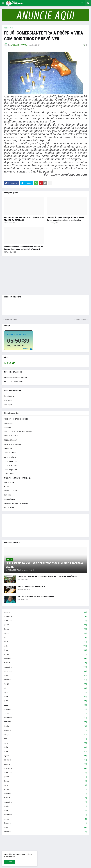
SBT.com (7, 495)
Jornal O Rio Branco (11, 465)
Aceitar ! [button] (10, 862)
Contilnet (7, 427)
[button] (3, 3)
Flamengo (8, 400)
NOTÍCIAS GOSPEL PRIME (14, 382)
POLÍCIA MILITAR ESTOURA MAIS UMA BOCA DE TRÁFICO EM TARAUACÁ (24, 219)
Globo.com (8, 449)
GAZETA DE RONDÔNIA (13, 444)
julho (45, 650)
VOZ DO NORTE (10, 508)
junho (45, 646)
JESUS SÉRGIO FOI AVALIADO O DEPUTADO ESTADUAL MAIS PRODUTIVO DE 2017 (44, 565)
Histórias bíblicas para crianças (16, 378)
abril (45, 638)
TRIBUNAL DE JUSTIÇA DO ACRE (16, 503)
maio (45, 642)
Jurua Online (9, 474)
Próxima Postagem (81, 319)
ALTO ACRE (8, 423)
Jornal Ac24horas (11, 461)
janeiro (45, 625)
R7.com (7, 486)
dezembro (45, 621)
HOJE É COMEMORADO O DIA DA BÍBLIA (31, 587)
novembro (45, 617)
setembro (45, 659)
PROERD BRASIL (10, 482)
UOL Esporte (9, 405)
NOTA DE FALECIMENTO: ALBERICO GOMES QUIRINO (36, 597)
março (45, 633)
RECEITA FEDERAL (11, 491)
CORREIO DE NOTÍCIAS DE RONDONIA (18, 432)
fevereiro (45, 629)
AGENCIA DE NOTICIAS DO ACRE (16, 419)
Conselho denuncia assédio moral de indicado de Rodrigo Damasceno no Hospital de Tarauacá (23, 248)
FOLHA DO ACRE (10, 440)
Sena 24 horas (9, 499)
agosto (45, 654)
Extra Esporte (9, 396)
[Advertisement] (45, 275)
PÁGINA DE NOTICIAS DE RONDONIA (18, 478)
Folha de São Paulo (11, 436)
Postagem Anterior (10, 319)
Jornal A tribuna (10, 457)
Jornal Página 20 (10, 470)
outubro (45, 612)
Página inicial (9, 28)
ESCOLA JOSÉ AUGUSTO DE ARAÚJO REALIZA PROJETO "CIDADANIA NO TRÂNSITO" (47, 577)
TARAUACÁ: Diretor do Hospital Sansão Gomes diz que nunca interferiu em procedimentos (65, 219)
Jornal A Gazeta (10, 453)
